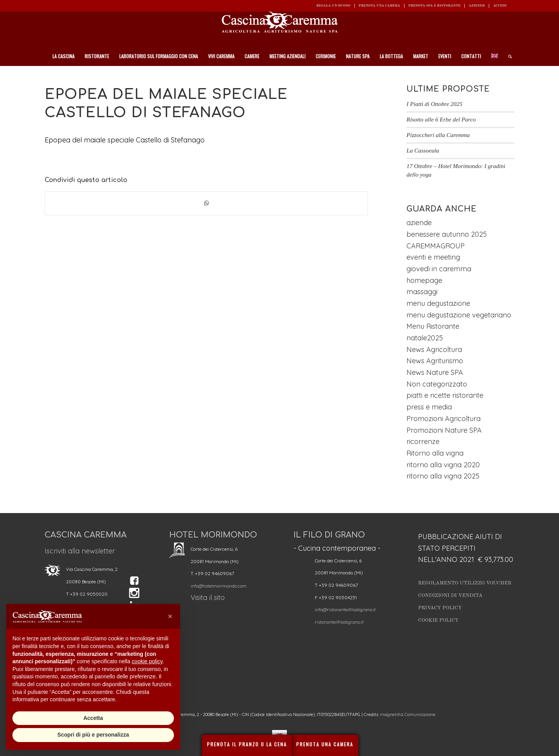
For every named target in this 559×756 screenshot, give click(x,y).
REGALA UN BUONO (333, 6)
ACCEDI (500, 6)
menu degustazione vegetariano (459, 315)
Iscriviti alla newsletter (80, 551)
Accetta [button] (93, 718)
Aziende (477, 6)
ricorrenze (423, 441)
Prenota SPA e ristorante (435, 6)
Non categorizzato (437, 384)
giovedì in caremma (439, 269)
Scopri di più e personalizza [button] (93, 735)
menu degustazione (438, 303)
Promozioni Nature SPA (444, 430)
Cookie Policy (438, 620)
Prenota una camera (379, 6)
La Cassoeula (423, 150)
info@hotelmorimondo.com (219, 586)
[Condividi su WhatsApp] (206, 203)
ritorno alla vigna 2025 (443, 476)
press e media (429, 407)
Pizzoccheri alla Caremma (438, 135)
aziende (419, 223)
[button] (170, 616)
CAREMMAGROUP (436, 246)
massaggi (422, 292)
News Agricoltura (434, 349)
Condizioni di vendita (450, 596)
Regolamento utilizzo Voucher (465, 583)
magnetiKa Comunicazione (408, 714)
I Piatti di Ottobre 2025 (434, 104)
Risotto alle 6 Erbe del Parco (441, 119)
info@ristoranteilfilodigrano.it (345, 609)
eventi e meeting (433, 257)
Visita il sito (208, 597)
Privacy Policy (440, 608)
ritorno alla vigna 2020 (443, 465)
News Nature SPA (435, 372)
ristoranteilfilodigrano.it (339, 622)
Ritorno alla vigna (435, 453)
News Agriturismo (435, 361)
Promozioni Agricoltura (444, 419)
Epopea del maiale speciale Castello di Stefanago (125, 140)
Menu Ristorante (433, 326)
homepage (424, 280)
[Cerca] (507, 56)
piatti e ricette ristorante (445, 395)
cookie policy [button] (147, 661)
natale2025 (425, 338)
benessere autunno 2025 (447, 234)
